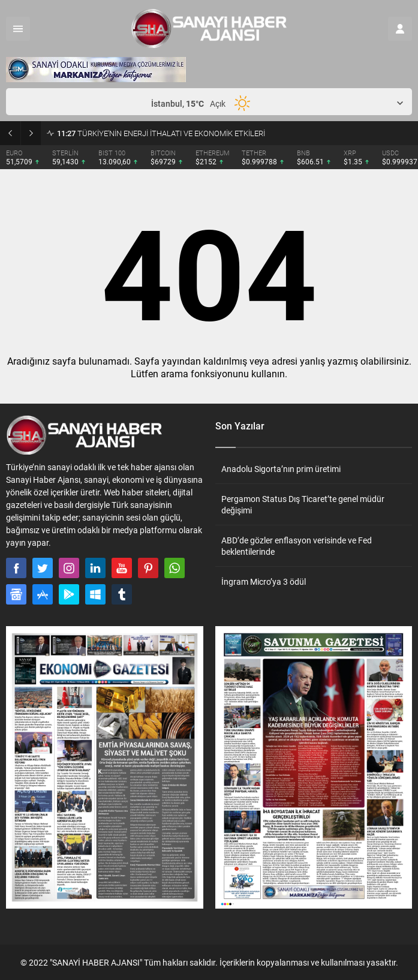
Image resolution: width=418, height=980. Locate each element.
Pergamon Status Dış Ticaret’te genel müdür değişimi (303, 504)
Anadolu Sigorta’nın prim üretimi (281, 469)
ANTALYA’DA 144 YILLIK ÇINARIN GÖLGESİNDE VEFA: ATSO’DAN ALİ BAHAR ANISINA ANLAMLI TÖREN (234, 133)
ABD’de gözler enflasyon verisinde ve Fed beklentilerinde (297, 546)
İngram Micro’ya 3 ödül (264, 581)
